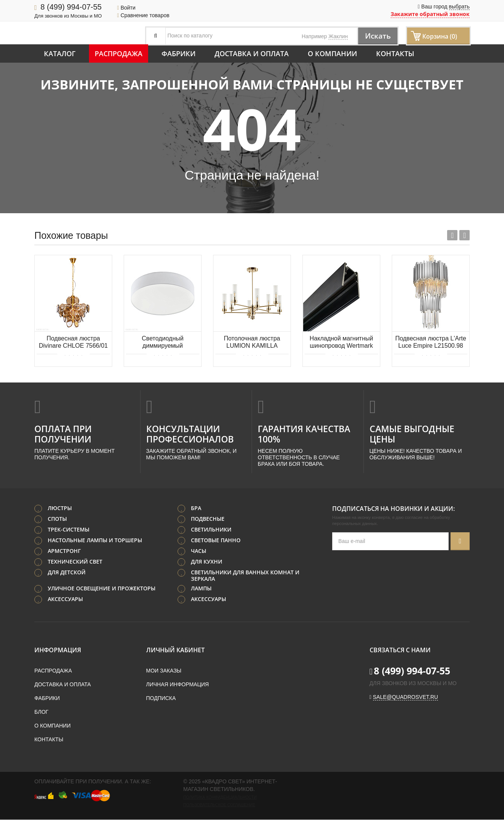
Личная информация (178, 685)
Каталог (60, 53)
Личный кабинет (175, 650)
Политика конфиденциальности (220, 797)
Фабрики (178, 53)
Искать (376, 36)
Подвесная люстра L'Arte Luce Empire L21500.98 (431, 342)
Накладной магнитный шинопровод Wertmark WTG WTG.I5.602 (341, 343)
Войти (126, 8)
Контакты (395, 53)
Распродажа (119, 53)
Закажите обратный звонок (430, 14)
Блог (41, 712)
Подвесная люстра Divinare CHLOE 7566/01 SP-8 (73, 343)
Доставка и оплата (252, 53)
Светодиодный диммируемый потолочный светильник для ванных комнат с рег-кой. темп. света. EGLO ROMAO (163, 343)
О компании (332, 53)
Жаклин (338, 36)
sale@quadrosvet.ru (406, 697)
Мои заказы (164, 671)
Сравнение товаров (143, 15)
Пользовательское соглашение (219, 805)
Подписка (161, 698)
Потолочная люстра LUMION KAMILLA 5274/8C (252, 343)
